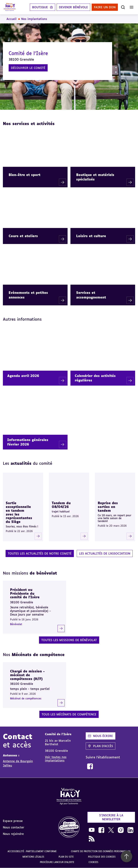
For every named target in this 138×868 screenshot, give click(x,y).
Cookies (93, 862)
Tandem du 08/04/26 (61, 505)
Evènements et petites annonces (28, 295)
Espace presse (13, 821)
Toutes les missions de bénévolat (69, 640)
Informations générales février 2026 (28, 442)
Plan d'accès (101, 746)
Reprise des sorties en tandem (108, 507)
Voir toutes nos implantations (56, 759)
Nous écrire (100, 736)
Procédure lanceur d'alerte (57, 862)
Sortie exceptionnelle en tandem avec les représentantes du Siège (19, 512)
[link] (90, 766)
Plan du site (66, 857)
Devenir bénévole (73, 7)
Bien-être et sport (25, 175)
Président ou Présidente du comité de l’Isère (25, 593)
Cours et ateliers (23, 236)
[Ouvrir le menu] (132, 7)
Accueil (11, 19)
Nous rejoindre (13, 834)
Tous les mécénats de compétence (69, 714)
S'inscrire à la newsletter (111, 817)
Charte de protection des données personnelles (101, 851)
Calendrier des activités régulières (95, 378)
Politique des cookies (102, 857)
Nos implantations (34, 19)
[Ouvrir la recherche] (123, 7)
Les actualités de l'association (105, 553)
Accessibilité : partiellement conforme (32, 851)
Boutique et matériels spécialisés (95, 177)
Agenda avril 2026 (23, 376)
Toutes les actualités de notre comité (40, 553)
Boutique (40, 7)
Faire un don (105, 7)
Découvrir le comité (28, 68)
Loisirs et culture (91, 236)
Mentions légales (33, 857)
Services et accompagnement (91, 295)
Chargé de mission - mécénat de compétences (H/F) (27, 675)
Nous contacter (14, 827)
